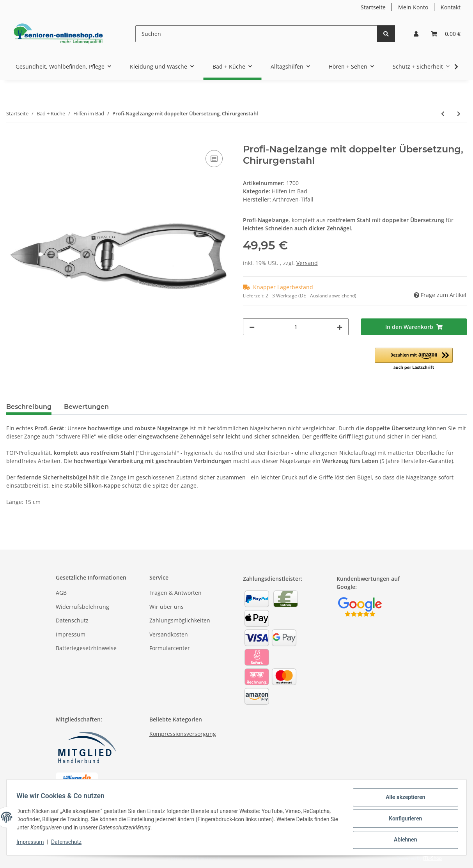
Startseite (373, 7)
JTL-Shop (432, 858)
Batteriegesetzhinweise (86, 648)
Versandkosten (169, 634)
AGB (61, 593)
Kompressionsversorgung (183, 734)
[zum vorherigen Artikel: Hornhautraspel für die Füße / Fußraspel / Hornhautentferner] (443, 114)
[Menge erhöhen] (340, 327)
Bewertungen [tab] (86, 407)
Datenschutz (72, 620)
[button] (416, 34)
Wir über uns (167, 607)
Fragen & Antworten (175, 593)
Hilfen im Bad (290, 191)
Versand (307, 263)
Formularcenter (170, 648)
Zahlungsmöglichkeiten (180, 620)
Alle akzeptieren (403, 800)
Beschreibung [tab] (29, 407)
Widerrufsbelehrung (82, 607)
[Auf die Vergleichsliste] (214, 159)
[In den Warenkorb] (12, 140)
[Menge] (296, 327)
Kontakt (451, 7)
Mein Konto (413, 7)
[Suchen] (256, 34)
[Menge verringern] (252, 327)
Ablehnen (403, 840)
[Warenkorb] (446, 34)
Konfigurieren (403, 820)
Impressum (71, 634)
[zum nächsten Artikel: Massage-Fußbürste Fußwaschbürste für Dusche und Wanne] (459, 114)
